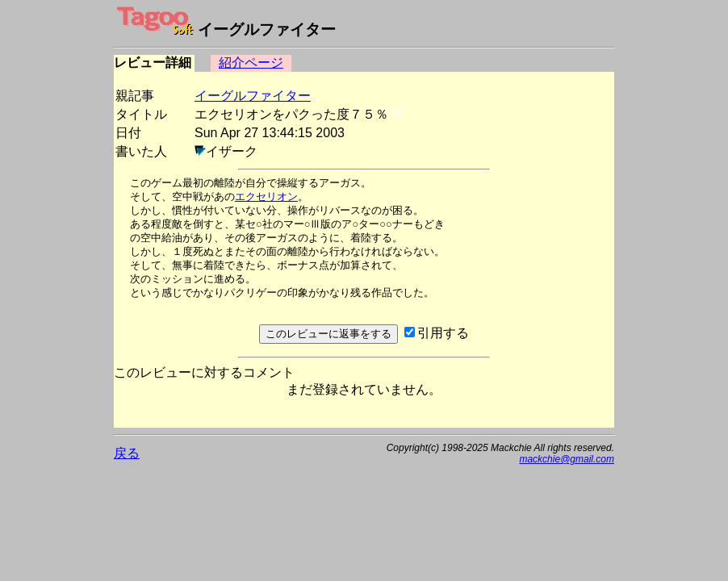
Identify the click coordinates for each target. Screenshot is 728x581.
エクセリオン (266, 196)
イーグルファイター (253, 96)
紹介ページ (251, 63)
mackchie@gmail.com (567, 459)
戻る (127, 453)
